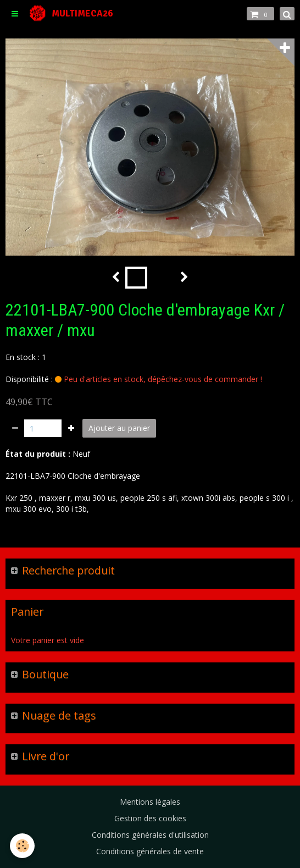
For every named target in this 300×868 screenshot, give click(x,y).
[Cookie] (22, 846)
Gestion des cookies (150, 818)
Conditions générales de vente (150, 851)
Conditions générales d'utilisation (150, 835)
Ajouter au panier (119, 428)
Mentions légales (150, 802)
